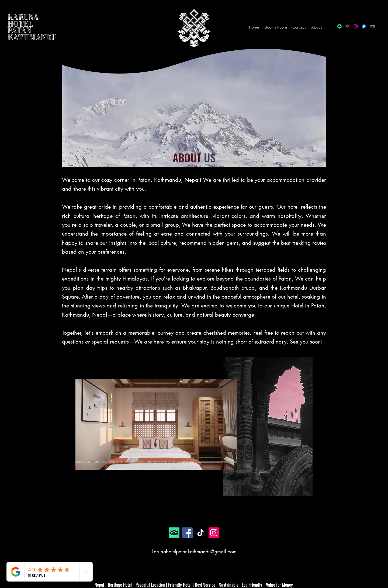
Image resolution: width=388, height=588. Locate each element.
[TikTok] (348, 26)
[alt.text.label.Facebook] (364, 26)
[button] (375, 26)
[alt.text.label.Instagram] (356, 26)
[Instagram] (214, 533)
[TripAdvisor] (339, 26)
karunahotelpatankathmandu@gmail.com (194, 551)
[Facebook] (187, 533)
